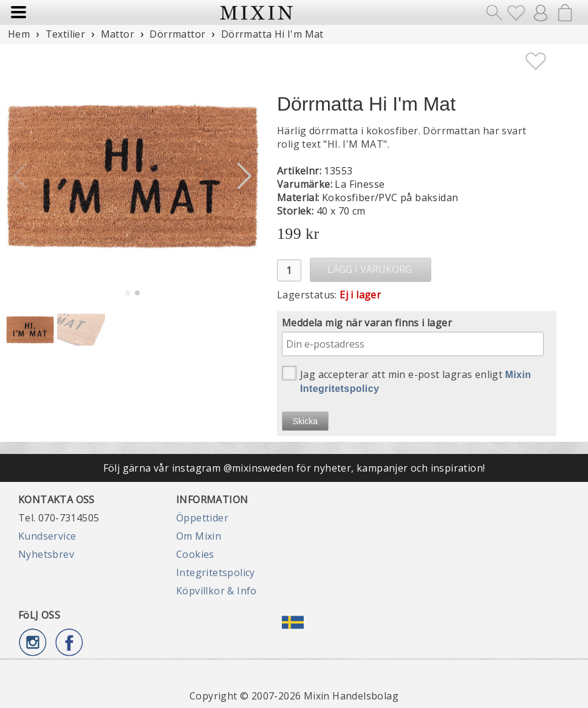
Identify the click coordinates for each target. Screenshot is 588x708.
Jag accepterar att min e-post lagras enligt (407, 380)
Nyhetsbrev (46, 554)
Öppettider (202, 518)
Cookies (195, 554)
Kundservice (47, 536)
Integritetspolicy (216, 572)
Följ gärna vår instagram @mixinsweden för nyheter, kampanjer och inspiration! (294, 468)
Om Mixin (199, 536)
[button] (244, 176)
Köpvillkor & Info (217, 591)
